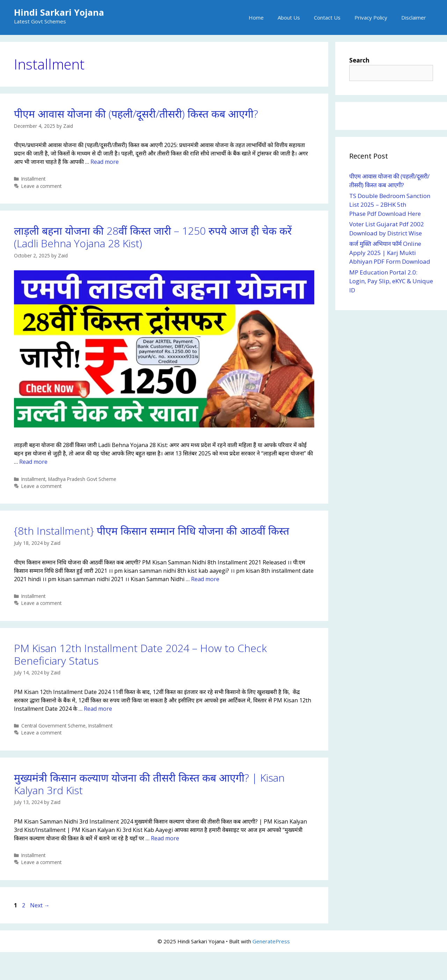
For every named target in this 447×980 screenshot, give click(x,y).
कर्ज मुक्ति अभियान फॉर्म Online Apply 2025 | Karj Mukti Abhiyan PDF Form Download (390, 253)
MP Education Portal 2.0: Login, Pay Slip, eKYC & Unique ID (391, 281)
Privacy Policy (371, 17)
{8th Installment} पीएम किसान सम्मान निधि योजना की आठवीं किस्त (152, 531)
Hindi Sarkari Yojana (59, 12)
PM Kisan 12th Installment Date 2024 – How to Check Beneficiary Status (140, 654)
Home (256, 17)
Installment (33, 179)
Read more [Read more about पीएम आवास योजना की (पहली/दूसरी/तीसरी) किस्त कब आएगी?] (105, 162)
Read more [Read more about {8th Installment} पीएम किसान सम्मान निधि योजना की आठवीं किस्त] (205, 579)
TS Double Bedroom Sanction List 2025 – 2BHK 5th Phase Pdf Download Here (390, 205)
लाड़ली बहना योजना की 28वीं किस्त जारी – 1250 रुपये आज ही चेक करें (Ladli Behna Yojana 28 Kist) (153, 237)
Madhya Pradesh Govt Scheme (82, 479)
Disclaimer (414, 17)
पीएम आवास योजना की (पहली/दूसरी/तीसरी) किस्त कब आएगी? (136, 114)
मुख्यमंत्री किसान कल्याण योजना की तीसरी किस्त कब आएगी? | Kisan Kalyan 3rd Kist (149, 784)
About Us (289, 17)
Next (40, 905)
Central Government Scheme (53, 726)
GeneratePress (271, 941)
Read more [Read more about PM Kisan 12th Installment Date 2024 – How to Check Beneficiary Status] (98, 709)
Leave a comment (41, 186)
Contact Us (327, 17)
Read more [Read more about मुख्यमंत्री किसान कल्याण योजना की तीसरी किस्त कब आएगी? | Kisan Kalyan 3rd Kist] (165, 838)
